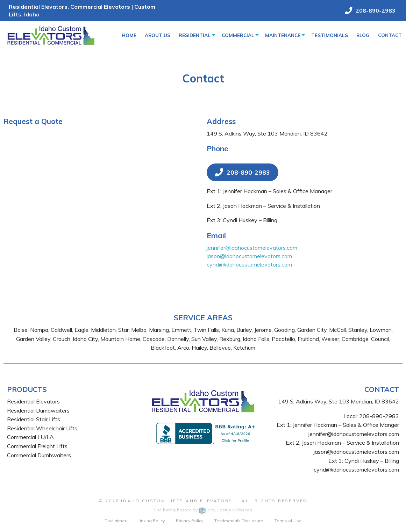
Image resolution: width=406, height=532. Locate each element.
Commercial (238, 35)
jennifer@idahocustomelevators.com (252, 248)
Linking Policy (151, 521)
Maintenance (283, 35)
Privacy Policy (190, 521)
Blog (363, 35)
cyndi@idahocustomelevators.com (249, 264)
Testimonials (330, 35)
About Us (158, 35)
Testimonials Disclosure (239, 521)
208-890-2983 (379, 416)
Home (129, 35)
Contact (390, 35)
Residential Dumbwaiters (38, 410)
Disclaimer (115, 521)
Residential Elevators (33, 401)
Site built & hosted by (203, 510)
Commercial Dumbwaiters (39, 455)
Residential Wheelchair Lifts (42, 428)
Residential (195, 35)
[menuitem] (129, 35)
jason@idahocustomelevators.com (249, 256)
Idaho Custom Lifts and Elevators (177, 501)
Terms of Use (288, 521)
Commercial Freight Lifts (37, 446)
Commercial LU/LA (30, 437)
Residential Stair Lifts (34, 419)
